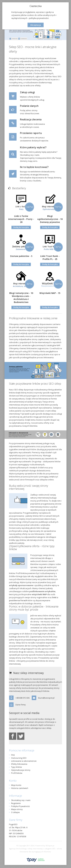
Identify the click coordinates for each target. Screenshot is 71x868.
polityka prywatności (39, 18)
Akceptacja (36, 25)
